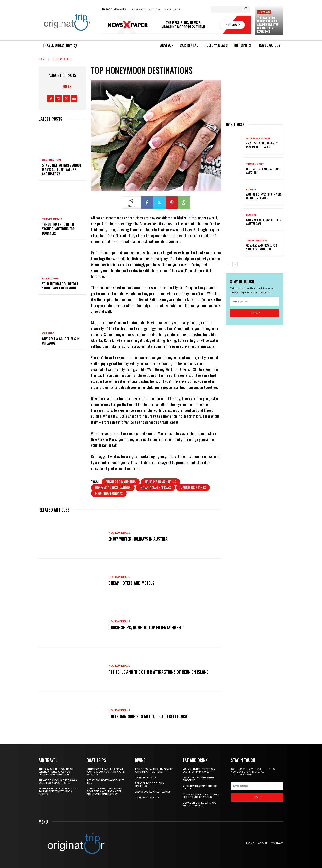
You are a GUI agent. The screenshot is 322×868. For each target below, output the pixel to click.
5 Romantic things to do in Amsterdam (264, 222)
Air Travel (264, 12)
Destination (51, 160)
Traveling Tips (257, 241)
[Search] (246, 9)
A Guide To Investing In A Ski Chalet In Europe (264, 196)
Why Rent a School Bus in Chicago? (61, 341)
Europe (251, 215)
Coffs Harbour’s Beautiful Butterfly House (148, 716)
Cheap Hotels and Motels (131, 583)
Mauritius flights (193, 488)
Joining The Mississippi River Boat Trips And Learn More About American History (104, 791)
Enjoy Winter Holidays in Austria (138, 539)
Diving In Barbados (147, 798)
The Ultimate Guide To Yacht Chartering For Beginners (58, 229)
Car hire (48, 333)
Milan (67, 87)
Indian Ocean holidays (155, 488)
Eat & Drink (50, 279)
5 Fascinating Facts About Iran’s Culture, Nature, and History (62, 170)
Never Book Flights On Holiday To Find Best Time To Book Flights (58, 791)
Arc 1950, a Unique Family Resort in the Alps (262, 145)
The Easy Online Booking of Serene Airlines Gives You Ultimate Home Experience (268, 25)
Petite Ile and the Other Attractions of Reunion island (159, 672)
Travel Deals (52, 219)
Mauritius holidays (109, 493)
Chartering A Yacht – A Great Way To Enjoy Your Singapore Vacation (106, 772)
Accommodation (258, 138)
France (251, 190)
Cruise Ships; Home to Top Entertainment (146, 627)
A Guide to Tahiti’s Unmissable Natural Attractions (154, 771)
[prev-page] (228, 264)
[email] (255, 302)
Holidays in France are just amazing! (264, 171)
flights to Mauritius (121, 482)
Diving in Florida (145, 778)
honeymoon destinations (113, 488)
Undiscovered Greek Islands (153, 792)
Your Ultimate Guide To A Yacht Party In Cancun (60, 286)
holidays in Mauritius (160, 482)
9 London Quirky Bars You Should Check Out (200, 804)
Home (42, 59)
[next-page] (235, 264)
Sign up (255, 313)
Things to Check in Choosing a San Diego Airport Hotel (58, 782)
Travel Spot (255, 164)
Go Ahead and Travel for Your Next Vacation (262, 247)
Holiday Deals (62, 59)
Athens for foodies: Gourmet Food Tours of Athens (202, 796)
